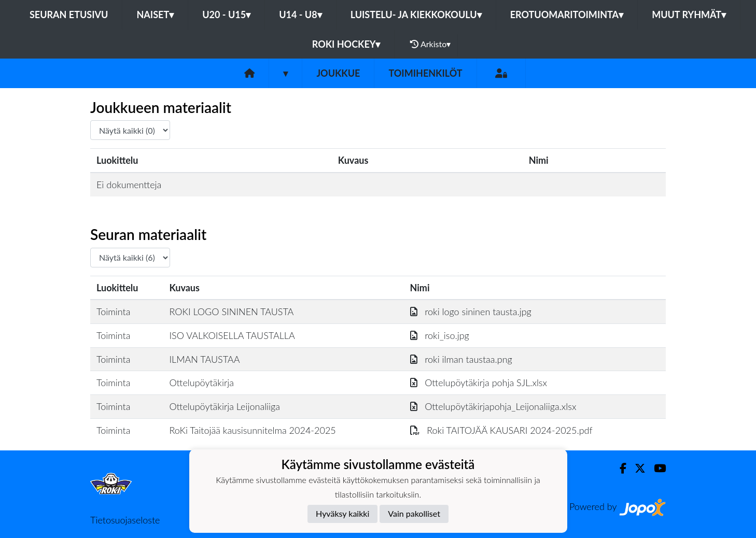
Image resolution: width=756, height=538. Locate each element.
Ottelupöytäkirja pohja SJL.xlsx (479, 383)
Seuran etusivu (69, 15)
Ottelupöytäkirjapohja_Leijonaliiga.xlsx (493, 406)
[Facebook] (619, 468)
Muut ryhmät (689, 15)
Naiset (155, 15)
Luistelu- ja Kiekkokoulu (416, 15)
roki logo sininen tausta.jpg (471, 312)
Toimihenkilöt (425, 73)
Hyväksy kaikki (342, 513)
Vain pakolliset (414, 513)
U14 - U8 (300, 15)
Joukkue (338, 73)
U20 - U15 (226, 15)
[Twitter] (636, 468)
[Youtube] (656, 468)
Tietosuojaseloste (125, 520)
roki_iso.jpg (440, 335)
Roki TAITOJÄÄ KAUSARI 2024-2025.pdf (501, 430)
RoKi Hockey (346, 44)
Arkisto (430, 44)
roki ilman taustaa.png (461, 359)
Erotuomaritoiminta (567, 15)
